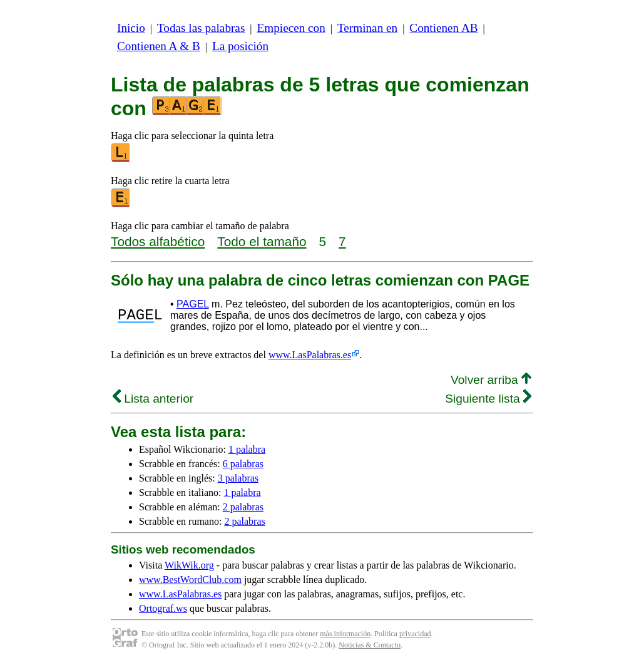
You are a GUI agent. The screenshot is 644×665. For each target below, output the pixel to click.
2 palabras (243, 507)
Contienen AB (443, 28)
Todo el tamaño (262, 241)
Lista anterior (153, 399)
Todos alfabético (158, 241)
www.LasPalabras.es (310, 355)
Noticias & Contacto (370, 645)
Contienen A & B (159, 46)
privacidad (415, 634)
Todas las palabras (201, 28)
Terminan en (367, 28)
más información (345, 634)
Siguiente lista (488, 399)
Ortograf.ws (163, 608)
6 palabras (243, 464)
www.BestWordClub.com (190, 580)
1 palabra (247, 449)
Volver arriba (491, 380)
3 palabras (238, 478)
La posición (240, 46)
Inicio (131, 28)
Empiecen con (291, 28)
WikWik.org (189, 565)
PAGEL (193, 304)
